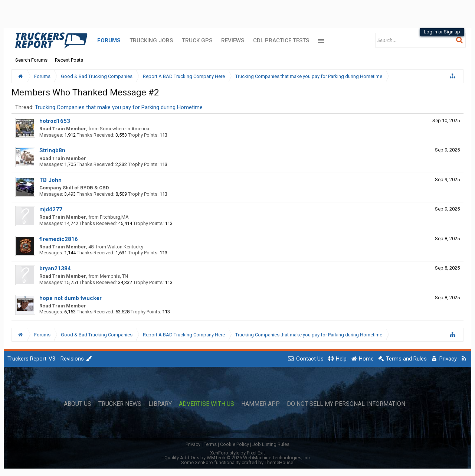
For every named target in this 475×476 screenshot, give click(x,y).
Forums (109, 40)
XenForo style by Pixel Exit (237, 453)
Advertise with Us (207, 404)
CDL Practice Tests (281, 40)
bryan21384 (55, 268)
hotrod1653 (55, 121)
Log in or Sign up (442, 32)
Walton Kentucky (125, 247)
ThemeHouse (279, 462)
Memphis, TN (114, 276)
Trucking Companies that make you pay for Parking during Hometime (119, 107)
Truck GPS (197, 40)
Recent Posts (69, 60)
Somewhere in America (125, 129)
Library (160, 404)
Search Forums (31, 60)
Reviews (233, 40)
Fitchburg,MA (114, 217)
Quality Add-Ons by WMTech (238, 458)
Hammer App (261, 404)
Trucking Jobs (151, 40)
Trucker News (120, 404)
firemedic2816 (59, 239)
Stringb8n (52, 150)
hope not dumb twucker (71, 298)
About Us (78, 404)
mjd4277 (51, 209)
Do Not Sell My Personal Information (346, 404)
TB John (50, 180)
